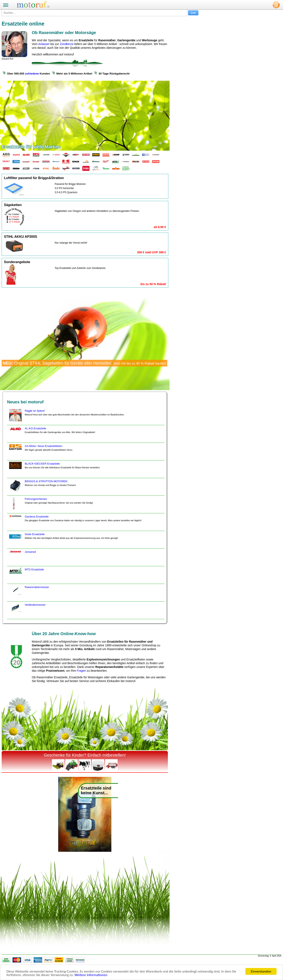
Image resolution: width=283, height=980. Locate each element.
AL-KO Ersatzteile (52, 435)
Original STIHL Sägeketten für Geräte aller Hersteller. (84, 363)
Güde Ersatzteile (63, 541)
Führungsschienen (50, 505)
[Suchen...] (94, 13)
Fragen (81, 671)
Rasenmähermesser (29, 593)
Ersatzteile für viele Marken (31, 147)
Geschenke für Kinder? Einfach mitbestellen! (85, 755)
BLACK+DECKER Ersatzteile (54, 470)
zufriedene (32, 74)
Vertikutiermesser (27, 611)
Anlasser (44, 44)
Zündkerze (67, 44)
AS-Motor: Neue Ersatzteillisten (41, 452)
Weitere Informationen (91, 975)
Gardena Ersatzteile (75, 523)
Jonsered (22, 558)
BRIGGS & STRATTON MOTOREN (42, 488)
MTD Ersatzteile (26, 576)
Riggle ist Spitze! (66, 417)
